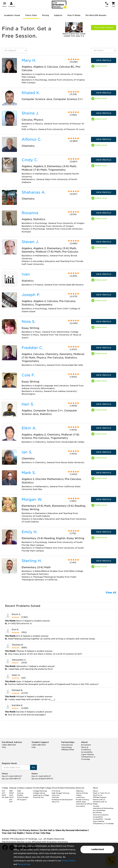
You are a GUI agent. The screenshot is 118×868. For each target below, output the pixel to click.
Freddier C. (32, 348)
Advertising (66, 747)
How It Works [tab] (74, 15)
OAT (11, 802)
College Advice (39, 793)
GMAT (12, 793)
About (95, 791)
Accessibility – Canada (102, 819)
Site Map (46, 833)
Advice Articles (82, 793)
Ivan (26, 274)
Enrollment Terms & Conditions (86, 747)
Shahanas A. (34, 192)
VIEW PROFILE (104, 60)
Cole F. (28, 375)
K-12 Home (56, 791)
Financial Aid (38, 797)
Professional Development (62, 800)
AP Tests (5, 797)
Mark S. (29, 473)
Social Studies (23, 797)
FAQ (4, 747)
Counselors (80, 806)
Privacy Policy (69, 861)
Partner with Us (99, 800)
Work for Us (98, 795)
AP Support (22, 800)
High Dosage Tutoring (60, 793)
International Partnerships (103, 808)
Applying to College (41, 795)
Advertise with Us (100, 802)
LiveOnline (80, 797)
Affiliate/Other (68, 750)
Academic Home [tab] (12, 15)
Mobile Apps (81, 802)
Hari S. (28, 404)
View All (111, 593)
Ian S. (27, 452)
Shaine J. (30, 113)
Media (95, 804)
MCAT (12, 797)
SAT (3, 791)
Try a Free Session (104, 27)
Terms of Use (24, 864)
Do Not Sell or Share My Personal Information (64, 830)
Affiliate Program (100, 797)
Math (19, 791)
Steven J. (30, 242)
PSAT (4, 795)
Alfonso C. (32, 139)
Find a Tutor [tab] (31, 15)
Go (33, 767)
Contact (96, 806)
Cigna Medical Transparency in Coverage (88, 757)
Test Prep (55, 797)
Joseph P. (31, 295)
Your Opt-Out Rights (13, 833)
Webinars (80, 791)
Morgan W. (32, 499)
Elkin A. (29, 428)
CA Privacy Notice (28, 830)
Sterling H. (32, 561)
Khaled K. (31, 93)
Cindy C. (30, 160)
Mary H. (29, 60)
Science (20, 793)
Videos (79, 795)
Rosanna (30, 213)
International (67, 745)
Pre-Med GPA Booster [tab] (96, 15)
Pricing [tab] (45, 15)
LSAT (11, 795)
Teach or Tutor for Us (101, 793)
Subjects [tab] (58, 15)
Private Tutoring (82, 800)
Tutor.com (56, 795)
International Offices (84, 804)
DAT (11, 800)
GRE (11, 791)
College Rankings (40, 791)
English (20, 795)
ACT (4, 793)
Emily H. (29, 532)
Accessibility (87, 752)
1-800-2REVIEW (9, 745)
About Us (55, 802)
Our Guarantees (99, 810)
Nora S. (29, 322)
